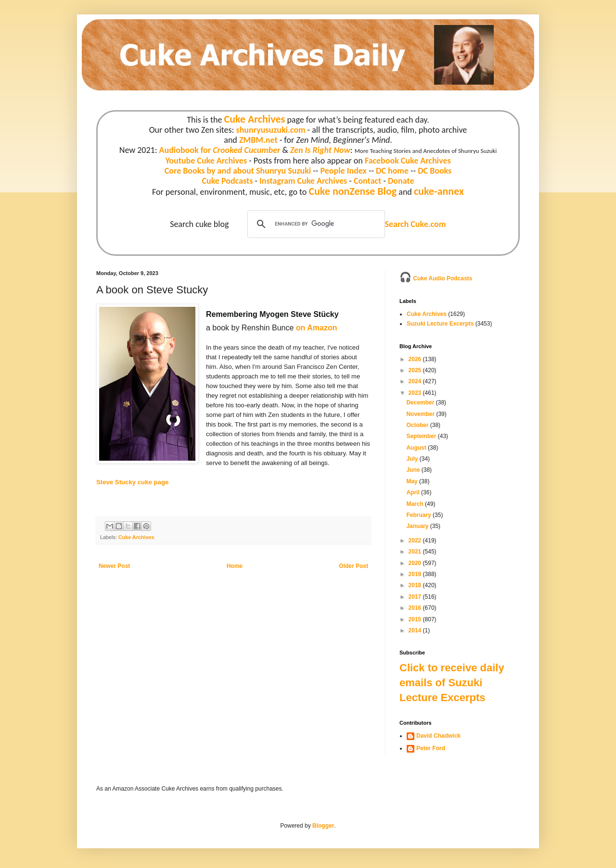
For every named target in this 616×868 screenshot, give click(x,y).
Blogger (323, 826)
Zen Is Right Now (320, 150)
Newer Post (114, 566)
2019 (416, 574)
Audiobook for (220, 150)
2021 (416, 552)
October (418, 425)
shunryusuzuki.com (271, 130)
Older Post (353, 566)
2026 (416, 359)
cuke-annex (439, 191)
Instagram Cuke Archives (303, 181)
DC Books (435, 171)
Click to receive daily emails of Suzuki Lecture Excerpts (452, 683)
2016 (416, 608)
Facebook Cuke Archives (408, 161)
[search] (315, 224)
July (413, 459)
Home (235, 566)
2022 (416, 541)
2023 (416, 393)
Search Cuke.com (415, 224)
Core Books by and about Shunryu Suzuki (238, 171)
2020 (416, 563)
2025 (416, 370)
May (413, 481)
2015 (416, 619)
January (418, 526)
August (417, 448)
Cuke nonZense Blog (353, 191)
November (421, 414)
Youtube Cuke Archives (206, 161)
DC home (392, 171)
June (414, 470)
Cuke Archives (255, 119)
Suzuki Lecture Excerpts (440, 324)
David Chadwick (438, 736)
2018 (416, 585)
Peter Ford (431, 748)
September (422, 436)
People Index (343, 171)
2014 (416, 630)
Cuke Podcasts (228, 181)
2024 (416, 381)
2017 (416, 597)
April (414, 492)
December (421, 403)
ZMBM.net (258, 140)
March (416, 504)
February (419, 515)
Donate (401, 181)
